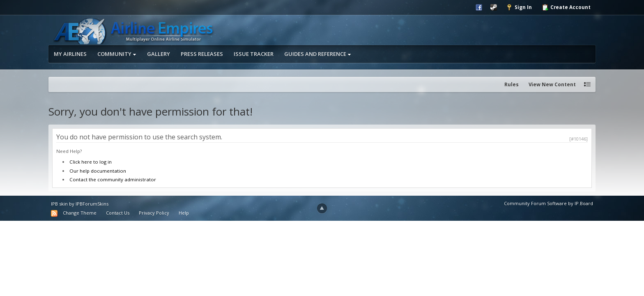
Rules (512, 84)
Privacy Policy (154, 213)
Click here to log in (91, 162)
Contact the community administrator (113, 179)
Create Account (566, 7)
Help (184, 213)
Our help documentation (98, 171)
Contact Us (118, 213)
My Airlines (70, 54)
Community (117, 54)
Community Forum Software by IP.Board (549, 203)
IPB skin (59, 204)
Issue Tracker (254, 54)
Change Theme (80, 213)
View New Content (552, 84)
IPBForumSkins (92, 204)
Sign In (519, 7)
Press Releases (202, 54)
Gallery (159, 54)
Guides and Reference (318, 54)
